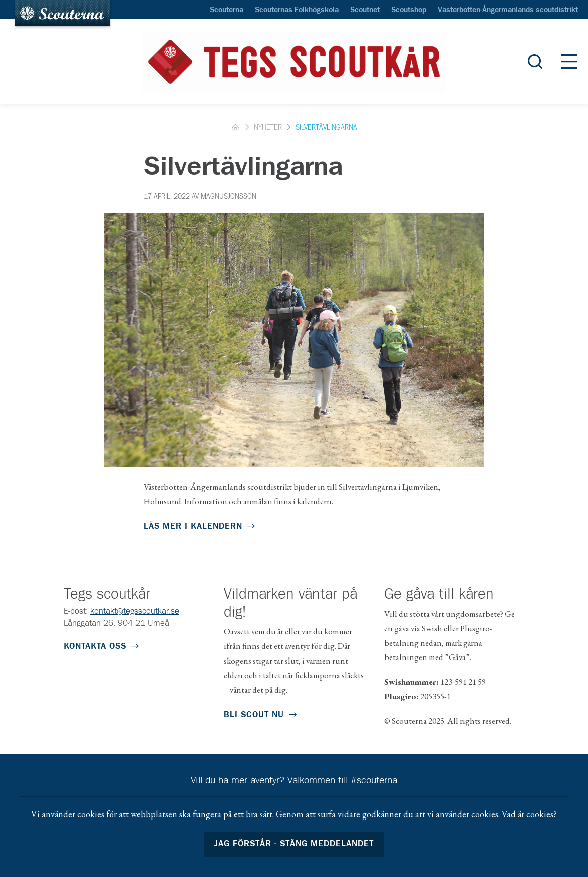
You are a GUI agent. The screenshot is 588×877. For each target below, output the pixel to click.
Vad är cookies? (529, 814)
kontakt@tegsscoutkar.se (135, 612)
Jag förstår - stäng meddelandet (294, 844)
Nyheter (268, 128)
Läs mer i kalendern (193, 526)
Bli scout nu (254, 715)
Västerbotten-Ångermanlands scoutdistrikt (508, 10)
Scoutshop (409, 10)
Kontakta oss (95, 647)
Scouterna (227, 10)
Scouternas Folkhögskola (297, 10)
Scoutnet (365, 10)
